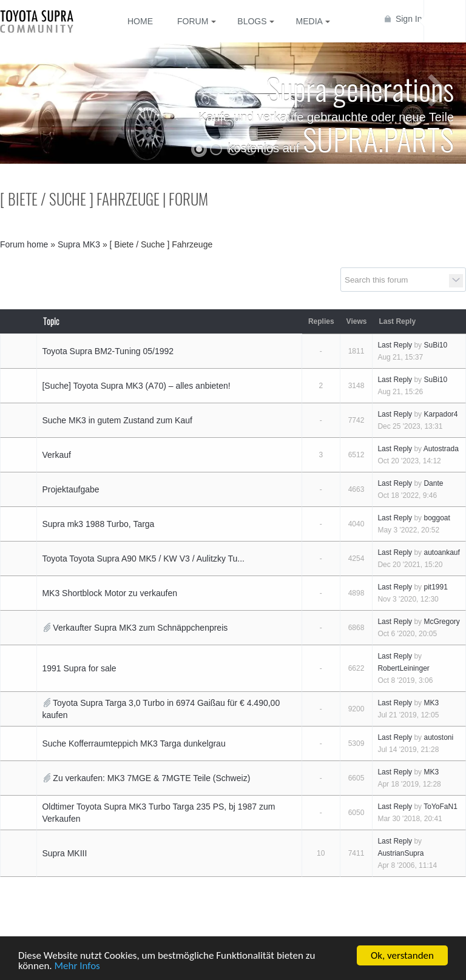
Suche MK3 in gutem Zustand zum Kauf (117, 420)
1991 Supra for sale (79, 668)
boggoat (437, 518)
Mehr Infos (77, 966)
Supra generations (360, 88)
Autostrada (441, 449)
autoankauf (441, 552)
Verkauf (56, 455)
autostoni (438, 737)
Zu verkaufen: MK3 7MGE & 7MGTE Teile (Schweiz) (151, 778)
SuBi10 (435, 345)
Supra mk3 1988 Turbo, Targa (98, 524)
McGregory (441, 622)
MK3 (431, 703)
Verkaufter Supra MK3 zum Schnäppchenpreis (140, 628)
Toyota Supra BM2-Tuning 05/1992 (108, 351)
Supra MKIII (64, 853)
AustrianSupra (400, 853)
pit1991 (435, 587)
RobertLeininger (403, 668)
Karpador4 (441, 414)
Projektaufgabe (70, 489)
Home (140, 21)
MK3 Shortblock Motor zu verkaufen (110, 593)
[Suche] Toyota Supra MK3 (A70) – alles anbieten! (136, 386)
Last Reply (395, 345)
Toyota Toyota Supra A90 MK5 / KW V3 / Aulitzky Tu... (143, 559)
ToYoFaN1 (441, 807)
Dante (433, 483)
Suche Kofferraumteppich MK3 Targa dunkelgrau (133, 743)
